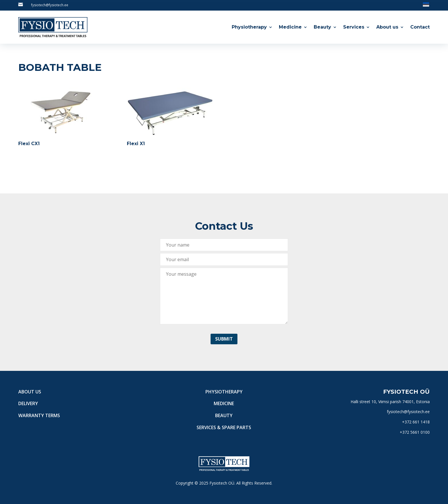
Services (354, 27)
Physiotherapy (249, 27)
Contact (420, 27)
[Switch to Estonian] (426, 4)
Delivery (28, 403)
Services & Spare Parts (224, 427)
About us (387, 27)
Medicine (290, 27)
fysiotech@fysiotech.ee (50, 5)
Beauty (322, 27)
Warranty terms (39, 415)
